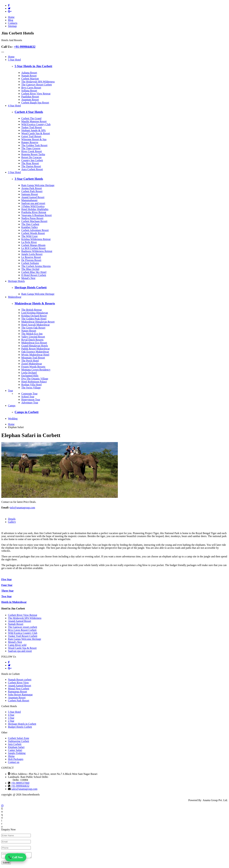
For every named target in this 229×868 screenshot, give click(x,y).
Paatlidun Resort (30, 97)
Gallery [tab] (12, 522)
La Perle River (29, 242)
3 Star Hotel (14, 172)
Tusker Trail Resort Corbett (23, 636)
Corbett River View (18, 683)
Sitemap (12, 26)
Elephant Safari (16, 747)
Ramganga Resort (17, 692)
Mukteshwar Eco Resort (34, 343)
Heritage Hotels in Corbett (22, 724)
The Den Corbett (30, 224)
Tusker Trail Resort (32, 127)
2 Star (11, 721)
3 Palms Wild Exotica (33, 206)
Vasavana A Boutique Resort (37, 215)
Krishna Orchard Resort (34, 316)
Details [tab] (12, 519)
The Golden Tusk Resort (34, 145)
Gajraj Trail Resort (31, 136)
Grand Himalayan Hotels (35, 346)
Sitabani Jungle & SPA (34, 130)
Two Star (6, 596)
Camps (12, 406)
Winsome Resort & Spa (34, 139)
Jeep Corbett (15, 744)
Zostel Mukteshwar (32, 364)
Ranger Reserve (30, 142)
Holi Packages (16, 759)
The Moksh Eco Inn (32, 334)
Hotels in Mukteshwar (14, 602)
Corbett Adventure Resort (35, 230)
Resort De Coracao (31, 157)
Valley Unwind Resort (33, 337)
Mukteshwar (15, 297)
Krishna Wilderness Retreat (36, 239)
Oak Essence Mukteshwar (35, 352)
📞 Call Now (16, 858)
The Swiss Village (31, 388)
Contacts (13, 23)
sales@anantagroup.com (24, 789)
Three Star (7, 591)
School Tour (28, 397)
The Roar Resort (30, 163)
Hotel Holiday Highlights (35, 209)
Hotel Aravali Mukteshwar (36, 325)
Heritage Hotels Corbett (31, 287)
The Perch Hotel (30, 361)
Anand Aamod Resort (33, 197)
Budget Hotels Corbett (20, 727)
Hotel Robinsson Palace (34, 382)
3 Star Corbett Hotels (29, 179)
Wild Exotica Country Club (36, 124)
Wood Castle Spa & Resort (36, 133)
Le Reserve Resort (31, 257)
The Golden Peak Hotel (34, 319)
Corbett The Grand (31, 118)
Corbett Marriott (30, 79)
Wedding (13, 419)
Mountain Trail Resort (33, 358)
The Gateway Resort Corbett (37, 85)
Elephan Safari (16, 427)
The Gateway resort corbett (23, 627)
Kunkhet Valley (30, 227)
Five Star (7, 579)
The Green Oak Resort (33, 328)
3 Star (11, 718)
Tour (10, 391)
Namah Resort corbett (20, 680)
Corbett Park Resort (32, 191)
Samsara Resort (30, 194)
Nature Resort (29, 331)
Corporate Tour (29, 394)
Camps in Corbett (27, 412)
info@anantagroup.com (23, 508)
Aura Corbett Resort (32, 169)
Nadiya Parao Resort (32, 218)
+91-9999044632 (25, 47)
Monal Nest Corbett (19, 689)
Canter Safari (15, 750)
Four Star (7, 585)
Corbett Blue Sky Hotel (34, 272)
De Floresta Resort (31, 260)
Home (11, 17)
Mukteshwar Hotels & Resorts (35, 303)
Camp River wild (17, 645)
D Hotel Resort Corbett (34, 275)
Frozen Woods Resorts (33, 367)
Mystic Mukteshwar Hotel (35, 355)
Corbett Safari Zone (19, 738)
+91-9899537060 (20, 783)
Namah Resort (29, 76)
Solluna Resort (29, 91)
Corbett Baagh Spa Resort (35, 103)
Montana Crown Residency (36, 370)
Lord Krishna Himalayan (35, 313)
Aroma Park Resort (32, 188)
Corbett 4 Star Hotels (29, 112)
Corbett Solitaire (30, 263)
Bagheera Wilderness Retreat (37, 251)
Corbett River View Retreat (36, 94)
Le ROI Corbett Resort (33, 248)
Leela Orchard (29, 373)
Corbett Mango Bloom (33, 245)
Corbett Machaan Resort (34, 221)
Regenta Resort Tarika (33, 154)
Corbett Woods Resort (33, 233)
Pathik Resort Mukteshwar (36, 349)
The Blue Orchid (30, 269)
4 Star (11, 715)
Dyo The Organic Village (35, 379)
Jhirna (11, 756)
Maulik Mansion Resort (34, 121)
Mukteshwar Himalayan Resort (38, 322)
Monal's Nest (28, 278)
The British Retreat (32, 310)
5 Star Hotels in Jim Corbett (33, 66)
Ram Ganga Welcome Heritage (38, 185)
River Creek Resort (32, 151)
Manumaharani (29, 200)
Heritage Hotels (16, 281)
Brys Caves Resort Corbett (22, 630)
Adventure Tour (30, 403)
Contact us (14, 762)
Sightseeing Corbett (19, 741)
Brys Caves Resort (31, 88)
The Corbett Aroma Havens (36, 266)
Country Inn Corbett (32, 160)
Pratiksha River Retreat (34, 212)
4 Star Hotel (14, 106)
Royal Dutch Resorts (32, 340)
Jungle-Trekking (17, 753)
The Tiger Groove (31, 148)
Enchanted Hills (30, 376)
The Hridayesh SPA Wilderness (38, 82)
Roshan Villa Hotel (31, 385)
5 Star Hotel (14, 60)
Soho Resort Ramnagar (20, 695)
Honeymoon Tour (31, 400)
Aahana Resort (29, 73)
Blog (11, 20)
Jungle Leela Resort (32, 254)
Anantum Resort (30, 100)
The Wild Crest (29, 236)
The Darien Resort (31, 166)
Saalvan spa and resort (33, 203)
